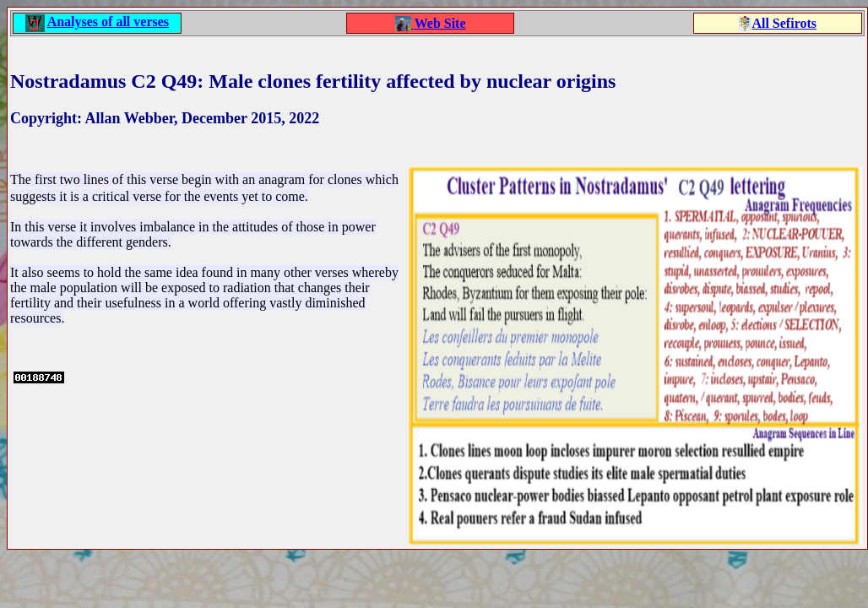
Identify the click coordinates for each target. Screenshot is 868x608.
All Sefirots (784, 23)
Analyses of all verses (108, 22)
